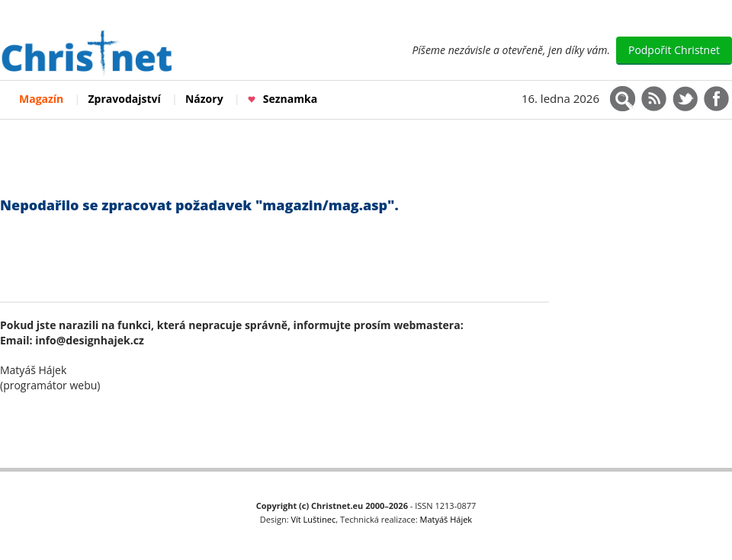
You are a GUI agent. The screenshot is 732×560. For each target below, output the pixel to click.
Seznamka (283, 99)
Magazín (41, 99)
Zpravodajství (125, 99)
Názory (204, 99)
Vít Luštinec (314, 519)
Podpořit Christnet (674, 50)
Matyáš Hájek (446, 519)
